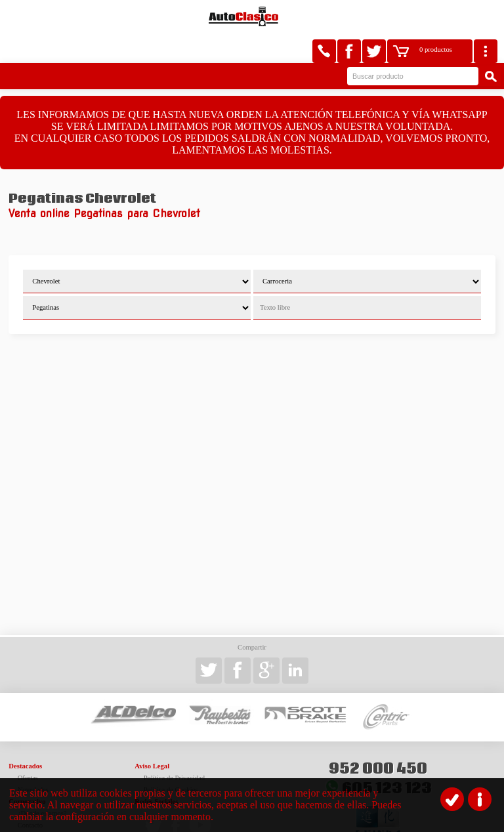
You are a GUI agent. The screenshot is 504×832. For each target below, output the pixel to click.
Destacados (25, 736)
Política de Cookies (171, 759)
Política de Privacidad (175, 748)
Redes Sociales (156, 771)
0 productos (436, 17)
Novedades (33, 759)
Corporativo (27, 771)
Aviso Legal (152, 736)
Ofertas (28, 748)
